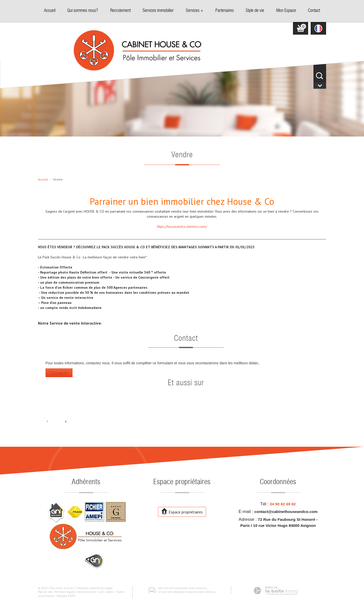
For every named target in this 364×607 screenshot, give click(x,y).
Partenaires (225, 11)
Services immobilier (158, 11)
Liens (101, 592)
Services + (195, 11)
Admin (110, 592)
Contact (314, 11)
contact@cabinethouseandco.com (286, 512)
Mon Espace (286, 11)
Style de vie (255, 11)
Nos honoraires (86, 592)
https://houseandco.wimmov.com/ (182, 227)
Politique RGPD (66, 596)
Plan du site (45, 592)
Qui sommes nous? (83, 11)
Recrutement (120, 11)
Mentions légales (65, 592)
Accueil (50, 11)
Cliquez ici (59, 373)
